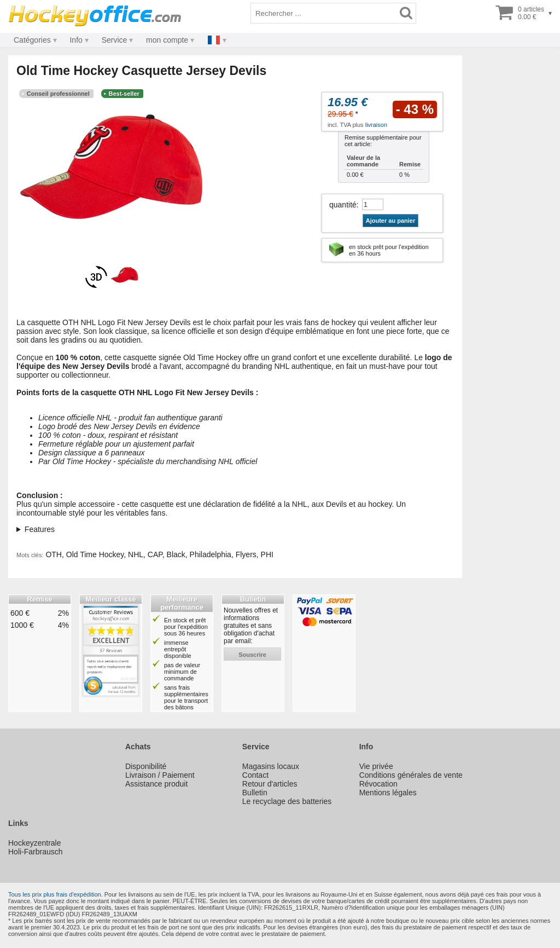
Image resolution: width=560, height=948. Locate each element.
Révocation (378, 784)
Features (40, 529)
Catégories (32, 40)
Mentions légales (388, 793)
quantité (343, 205)
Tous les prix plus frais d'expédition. (56, 894)
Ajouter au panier (390, 221)
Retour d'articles (270, 784)
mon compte (167, 40)
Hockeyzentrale (35, 843)
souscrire (252, 655)
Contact (255, 775)
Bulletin (255, 793)
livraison (376, 125)
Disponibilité (146, 766)
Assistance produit (156, 784)
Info (76, 40)
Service (115, 40)
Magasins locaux (271, 766)
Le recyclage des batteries (287, 801)
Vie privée (376, 766)
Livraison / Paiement (160, 775)
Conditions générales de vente (411, 775)
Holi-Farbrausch (36, 852)
